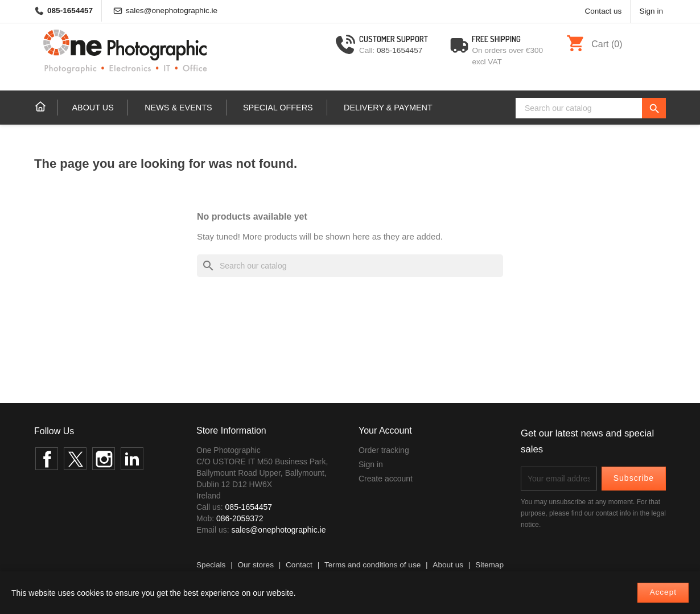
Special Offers (278, 108)
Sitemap (489, 565)
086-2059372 (240, 518)
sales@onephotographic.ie (172, 11)
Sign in (371, 464)
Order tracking (384, 450)
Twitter (75, 459)
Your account (385, 430)
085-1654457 (70, 11)
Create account (386, 479)
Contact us (603, 11)
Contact (299, 565)
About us (92, 108)
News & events (178, 108)
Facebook (47, 459)
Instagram (104, 459)
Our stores (255, 565)
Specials (211, 565)
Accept (663, 592)
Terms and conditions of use (372, 565)
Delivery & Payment (388, 108)
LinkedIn (132, 459)
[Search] (591, 108)
